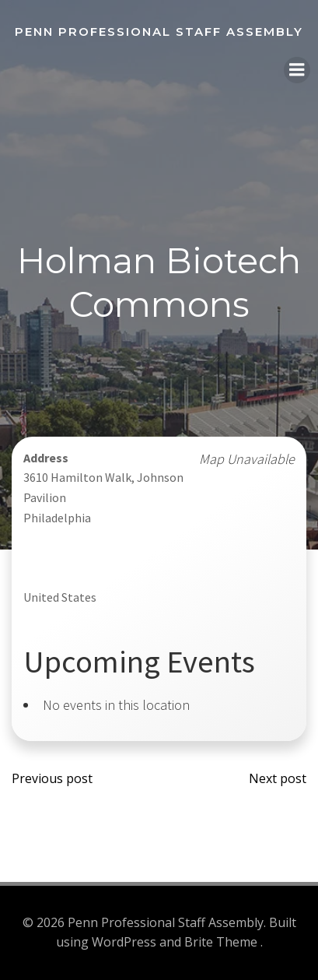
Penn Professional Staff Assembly (159, 32)
